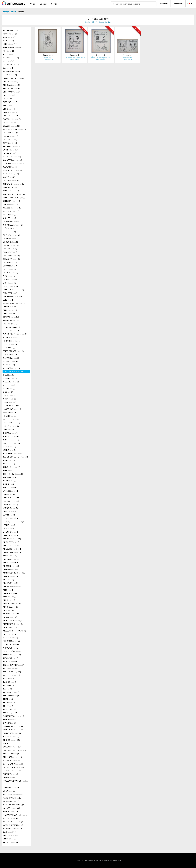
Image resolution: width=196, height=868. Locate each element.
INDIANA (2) (11, 433)
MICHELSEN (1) (13, 586)
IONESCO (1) (11, 436)
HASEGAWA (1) (12, 409)
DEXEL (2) (9, 269)
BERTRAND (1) (12, 88)
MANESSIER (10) (12, 552)
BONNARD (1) (11, 112)
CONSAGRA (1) (12, 221)
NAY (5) (11, 638)
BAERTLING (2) (11, 64)
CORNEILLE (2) (13, 225)
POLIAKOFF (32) (12, 672)
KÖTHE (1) (9, 484)
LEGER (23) (11, 518)
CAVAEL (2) (9, 177)
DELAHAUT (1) (10, 252)
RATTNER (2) (8, 685)
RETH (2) (9, 702)
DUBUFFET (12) (11, 293)
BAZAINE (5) (10, 75)
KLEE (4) (8, 470)
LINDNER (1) (11, 532)
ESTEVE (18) (11, 317)
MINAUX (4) (10, 593)
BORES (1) (11, 116)
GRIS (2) (8, 392)
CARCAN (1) (10, 167)
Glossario (114, 860)
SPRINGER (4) (12, 757)
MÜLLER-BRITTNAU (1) (15, 631)
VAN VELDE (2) (11, 801)
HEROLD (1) (11, 419)
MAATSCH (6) (11, 535)
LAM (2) (9, 494)
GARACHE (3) (11, 358)
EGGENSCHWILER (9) (14, 303)
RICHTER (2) (10, 709)
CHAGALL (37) (11, 191)
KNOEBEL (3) (10, 477)
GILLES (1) (9, 375)
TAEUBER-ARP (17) (13, 767)
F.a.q (120, 860)
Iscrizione (164, 4)
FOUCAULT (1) (9, 348)
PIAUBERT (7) (11, 658)
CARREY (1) (11, 174)
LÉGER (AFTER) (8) (14, 522)
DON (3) (10, 283)
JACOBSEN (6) (11, 443)
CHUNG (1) (10, 204)
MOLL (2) (9, 610)
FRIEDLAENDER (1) (13, 351)
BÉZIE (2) (10, 95)
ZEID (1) (11, 835)
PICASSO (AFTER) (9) (14, 665)
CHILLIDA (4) (11, 201)
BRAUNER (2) (11, 133)
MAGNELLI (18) (12, 539)
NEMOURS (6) (11, 641)
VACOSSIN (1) (14, 794)
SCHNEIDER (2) (12, 733)
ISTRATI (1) (12, 440)
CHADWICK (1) (14, 184)
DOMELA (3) (10, 279)
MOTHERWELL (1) (13, 624)
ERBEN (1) (9, 307)
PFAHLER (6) (12, 655)
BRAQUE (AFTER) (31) (15, 129)
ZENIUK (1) (10, 839)
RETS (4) (8, 706)
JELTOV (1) (10, 447)
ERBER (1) (10, 310)
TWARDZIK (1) (11, 788)
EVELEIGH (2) (11, 320)
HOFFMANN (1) (12, 423)
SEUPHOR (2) (11, 737)
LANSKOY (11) (11, 498)
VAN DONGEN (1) (12, 798)
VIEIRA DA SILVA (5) (16, 815)
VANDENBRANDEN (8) (14, 805)
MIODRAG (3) (10, 597)
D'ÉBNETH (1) (11, 228)
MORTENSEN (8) (13, 621)
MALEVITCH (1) (12, 549)
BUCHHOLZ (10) (12, 146)
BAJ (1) (8, 68)
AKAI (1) (8, 41)
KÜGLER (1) (10, 488)
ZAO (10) (10, 832)
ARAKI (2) (11, 58)
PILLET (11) (10, 668)
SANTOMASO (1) (14, 716)
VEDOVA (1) (10, 811)
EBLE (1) (8, 300)
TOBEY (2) (9, 777)
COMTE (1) (10, 218)
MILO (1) (8, 590)
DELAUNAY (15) (11, 256)
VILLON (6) (10, 818)
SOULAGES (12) (12, 747)
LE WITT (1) (9, 515)
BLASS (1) (9, 105)
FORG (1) (10, 344)
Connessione (178, 4)
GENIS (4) (9, 365)
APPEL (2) (9, 54)
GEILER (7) (11, 361)
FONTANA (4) (11, 337)
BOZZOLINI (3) (12, 119)
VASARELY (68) (11, 808)
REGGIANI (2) (11, 696)
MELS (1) (9, 580)
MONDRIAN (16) (11, 614)
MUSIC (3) (9, 634)
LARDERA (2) (10, 505)
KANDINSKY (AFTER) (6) (16, 457)
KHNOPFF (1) (12, 467)
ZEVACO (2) (10, 842)
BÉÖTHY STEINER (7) (14, 78)
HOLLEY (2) (11, 426)
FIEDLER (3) (11, 331)
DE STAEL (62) (12, 238)
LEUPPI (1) (9, 528)
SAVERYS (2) (10, 723)
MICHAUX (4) (11, 583)
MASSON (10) (11, 566)
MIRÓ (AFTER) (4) (12, 603)
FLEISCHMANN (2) (15, 334)
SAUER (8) (10, 719)
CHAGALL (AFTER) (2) (14, 194)
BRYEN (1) (10, 143)
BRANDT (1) (11, 122)
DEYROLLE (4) (11, 273)
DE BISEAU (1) (12, 235)
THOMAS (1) (11, 774)
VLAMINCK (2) (13, 822)
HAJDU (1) (10, 402)
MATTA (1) (10, 576)
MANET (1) (11, 556)
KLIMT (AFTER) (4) (13, 474)
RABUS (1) (9, 679)
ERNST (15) (9, 314)
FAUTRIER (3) (10, 324)
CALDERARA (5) (13, 160)
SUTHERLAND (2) (13, 764)
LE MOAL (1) (10, 511)
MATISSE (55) (11, 569)
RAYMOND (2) (11, 692)
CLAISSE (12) (12, 208)
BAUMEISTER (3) (12, 71)
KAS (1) (9, 460)
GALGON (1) (10, 354)
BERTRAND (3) (12, 92)
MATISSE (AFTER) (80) (14, 573)
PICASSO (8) (10, 661)
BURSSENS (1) (10, 153)
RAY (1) (8, 689)
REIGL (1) (9, 699)
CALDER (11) (12, 157)
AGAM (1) (10, 37)
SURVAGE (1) (11, 760)
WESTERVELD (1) (12, 829)
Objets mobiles (128, 57)
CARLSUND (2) (13, 170)
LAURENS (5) (10, 508)
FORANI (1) (12, 341)
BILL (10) (8, 99)
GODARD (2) (11, 382)
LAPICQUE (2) (12, 501)
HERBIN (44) (11, 416)
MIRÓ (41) (9, 600)
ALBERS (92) (10, 44)
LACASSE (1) (11, 491)
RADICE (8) (10, 682)
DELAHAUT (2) (10, 249)
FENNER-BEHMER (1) (11, 327)
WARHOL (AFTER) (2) (14, 825)
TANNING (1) (12, 771)
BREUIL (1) (11, 136)
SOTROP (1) (8, 743)
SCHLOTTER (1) (13, 730)
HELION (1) (9, 412)
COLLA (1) (10, 215)
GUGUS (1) (9, 395)
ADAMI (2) (10, 34)
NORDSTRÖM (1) (15, 651)
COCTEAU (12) (11, 211)
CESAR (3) (11, 180)
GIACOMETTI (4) (13, 372)
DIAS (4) (9, 276)
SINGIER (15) (11, 740)
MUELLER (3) (10, 627)
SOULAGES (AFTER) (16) (15, 750)
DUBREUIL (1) (14, 290)
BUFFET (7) (11, 150)
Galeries (43, 4)
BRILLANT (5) (11, 140)
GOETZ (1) (10, 385)
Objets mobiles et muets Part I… (74, 57)
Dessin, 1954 (48, 57)
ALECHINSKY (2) (12, 47)
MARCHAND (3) (12, 559)
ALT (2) (8, 51)
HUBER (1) (8, 430)
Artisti (32, 4)
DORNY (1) (11, 286)
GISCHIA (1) (10, 378)
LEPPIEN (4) (10, 525)
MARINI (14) (11, 563)
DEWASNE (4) (10, 266)
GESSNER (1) (11, 368)
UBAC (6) (9, 791)
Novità (54, 4)
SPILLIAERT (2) (11, 754)
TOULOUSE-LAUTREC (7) (15, 783)
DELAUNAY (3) (11, 259)
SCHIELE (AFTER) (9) (13, 726)
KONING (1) (10, 481)
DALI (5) (9, 232)
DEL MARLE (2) (11, 245)
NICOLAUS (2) (11, 648)
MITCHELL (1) (10, 607)
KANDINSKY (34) (13, 453)
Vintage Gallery (9, 12)
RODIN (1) (10, 713)
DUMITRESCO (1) (13, 296)
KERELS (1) (10, 464)
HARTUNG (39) (11, 406)
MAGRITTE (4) (11, 542)
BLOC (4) (9, 109)
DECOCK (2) (11, 242)
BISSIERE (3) (10, 102)
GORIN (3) (9, 389)
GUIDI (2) (10, 399)
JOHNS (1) (10, 450)
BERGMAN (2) (12, 85)
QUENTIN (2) (11, 675)
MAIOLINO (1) (11, 546)
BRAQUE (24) (12, 126)
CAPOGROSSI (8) (14, 163)
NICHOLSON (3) (11, 644)
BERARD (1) (11, 82)
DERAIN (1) (10, 262)
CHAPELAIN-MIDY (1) (14, 198)
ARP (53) (9, 61)
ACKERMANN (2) (12, 30)
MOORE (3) (10, 617)
